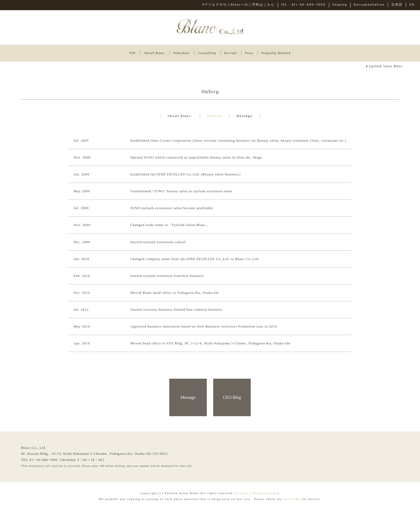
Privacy (242, 494)
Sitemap (273, 494)
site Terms (293, 500)
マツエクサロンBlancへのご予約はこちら (239, 5)
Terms (258, 494)
